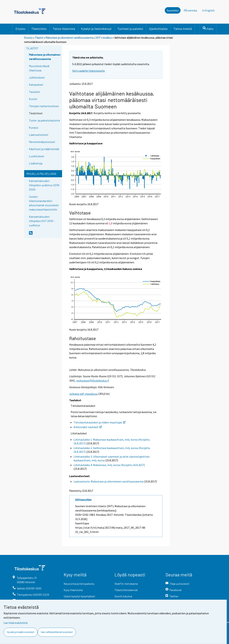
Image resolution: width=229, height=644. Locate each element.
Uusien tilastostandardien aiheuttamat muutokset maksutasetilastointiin (44, 203)
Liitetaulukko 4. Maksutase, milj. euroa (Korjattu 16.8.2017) (109, 465)
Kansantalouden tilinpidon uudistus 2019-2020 (44, 185)
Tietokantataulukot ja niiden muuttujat (99, 422)
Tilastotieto (39, 29)
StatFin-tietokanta (126, 584)
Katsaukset (36, 85)
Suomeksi (173, 10)
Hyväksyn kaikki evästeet (20, 632)
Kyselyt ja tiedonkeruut (96, 29)
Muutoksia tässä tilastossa (39, 68)
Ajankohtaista (158, 29)
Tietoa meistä (183, 29)
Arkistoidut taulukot (88, 427)
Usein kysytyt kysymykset (79, 596)
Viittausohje (83, 499)
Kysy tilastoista (73, 590)
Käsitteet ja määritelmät (44, 149)
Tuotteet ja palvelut (130, 29)
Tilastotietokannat (126, 590)
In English (208, 10)
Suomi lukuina (123, 596)
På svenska (190, 10)
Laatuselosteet (39, 135)
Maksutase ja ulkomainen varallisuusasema (69, 38)
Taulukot (35, 92)
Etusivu (20, 29)
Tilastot (39, 38)
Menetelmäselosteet (42, 142)
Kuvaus (34, 127)
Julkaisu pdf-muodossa (83, 394)
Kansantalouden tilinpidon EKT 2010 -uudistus (42, 221)
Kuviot (33, 99)
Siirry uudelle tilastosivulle (89, 71)
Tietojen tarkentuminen (44, 106)
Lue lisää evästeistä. (16, 623)
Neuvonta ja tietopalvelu (79, 584)
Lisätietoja (36, 163)
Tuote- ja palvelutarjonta (44, 120)
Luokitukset (37, 156)
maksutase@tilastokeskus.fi (93, 380)
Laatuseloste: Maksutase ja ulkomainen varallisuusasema (108, 481)
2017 (98, 38)
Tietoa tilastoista (64, 29)
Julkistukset (37, 77)
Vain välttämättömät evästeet (57, 632)
